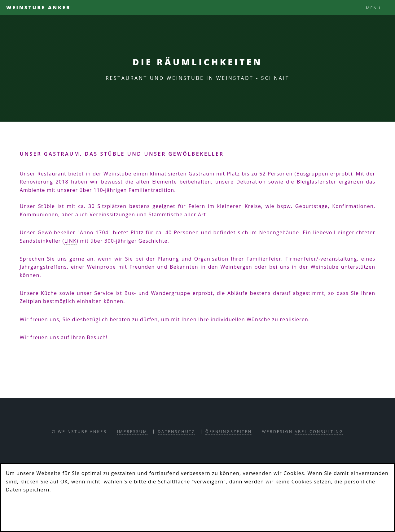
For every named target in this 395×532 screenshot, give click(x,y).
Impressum (132, 431)
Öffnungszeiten (229, 431)
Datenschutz (176, 431)
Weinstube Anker (38, 7)
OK (21, 510)
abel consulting (319, 431)
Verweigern (64, 510)
